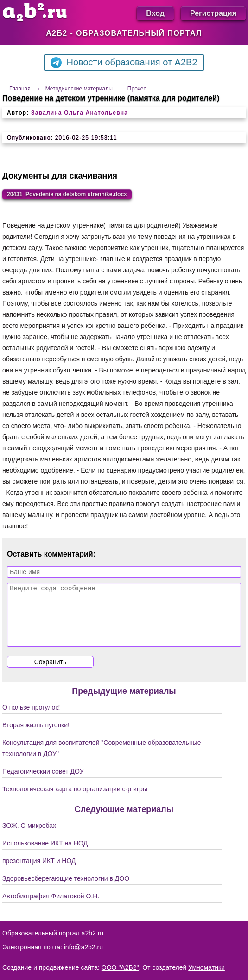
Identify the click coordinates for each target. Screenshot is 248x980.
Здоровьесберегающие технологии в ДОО (66, 890)
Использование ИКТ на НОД (45, 854)
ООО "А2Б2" (120, 967)
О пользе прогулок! (31, 718)
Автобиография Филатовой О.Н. (51, 907)
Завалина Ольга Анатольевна (79, 113)
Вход (155, 13)
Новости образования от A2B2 (124, 63)
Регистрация (213, 13)
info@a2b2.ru (83, 947)
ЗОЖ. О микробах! (30, 837)
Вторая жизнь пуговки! (36, 736)
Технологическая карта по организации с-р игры (75, 800)
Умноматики (207, 967)
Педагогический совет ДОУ (43, 782)
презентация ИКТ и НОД (39, 872)
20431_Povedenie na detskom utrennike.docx (67, 194)
